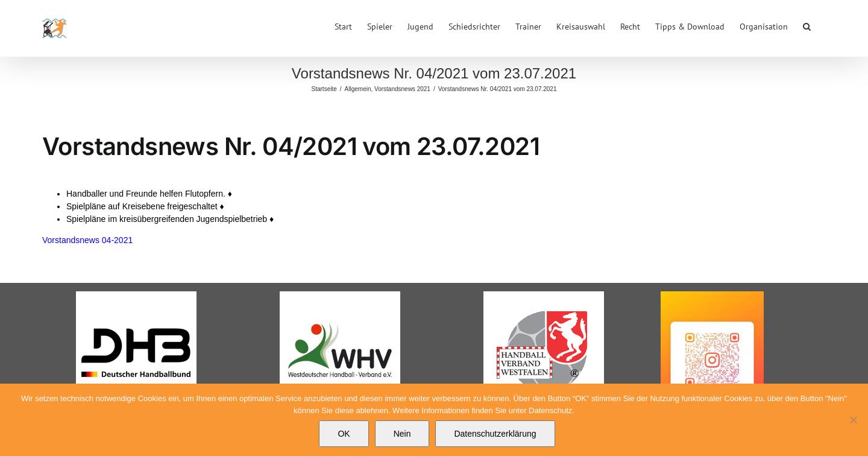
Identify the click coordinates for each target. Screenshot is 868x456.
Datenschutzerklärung (495, 434)
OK (344, 434)
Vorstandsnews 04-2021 (87, 240)
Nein (402, 434)
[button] (807, 25)
